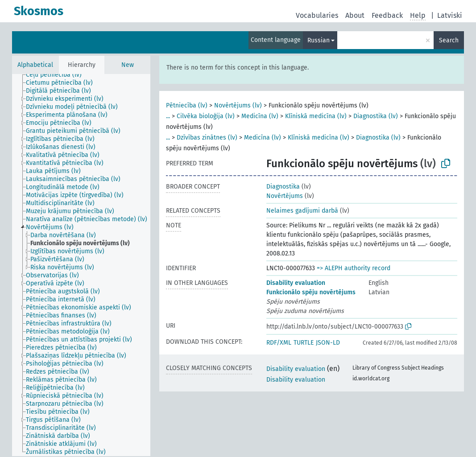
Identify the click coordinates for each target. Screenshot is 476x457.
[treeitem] (58, 75)
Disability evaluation (296, 283)
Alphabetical (35, 65)
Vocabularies (317, 15)
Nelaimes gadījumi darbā (302, 211)
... (168, 116)
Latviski (450, 15)
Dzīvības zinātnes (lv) (207, 138)
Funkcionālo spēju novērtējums (311, 292)
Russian (319, 40)
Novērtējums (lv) (238, 105)
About (355, 15)
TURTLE (304, 343)
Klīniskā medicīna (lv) (316, 116)
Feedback (387, 15)
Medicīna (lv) (260, 116)
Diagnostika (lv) (376, 116)
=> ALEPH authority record (354, 268)
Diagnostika (283, 187)
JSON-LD (328, 343)
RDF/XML (279, 343)
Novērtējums (285, 196)
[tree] (81, 265)
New (128, 65)
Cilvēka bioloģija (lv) (206, 116)
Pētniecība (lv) (187, 105)
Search (449, 40)
